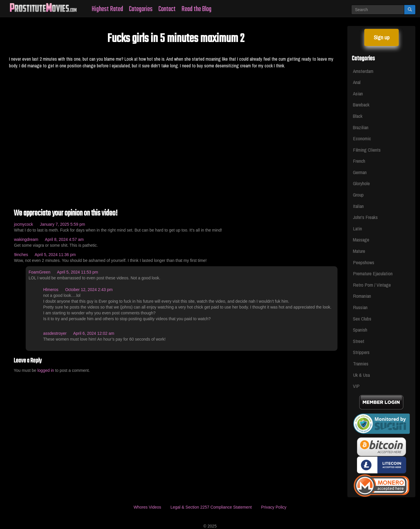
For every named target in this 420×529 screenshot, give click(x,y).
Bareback (361, 105)
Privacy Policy (274, 507)
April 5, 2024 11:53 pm (77, 272)
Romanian (362, 296)
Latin (357, 228)
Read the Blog (196, 9)
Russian (360, 307)
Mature (359, 251)
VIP (356, 386)
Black (358, 116)
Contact (167, 9)
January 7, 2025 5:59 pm (63, 224)
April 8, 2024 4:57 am (64, 239)
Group (358, 195)
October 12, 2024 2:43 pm (89, 290)
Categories (141, 9)
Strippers (361, 352)
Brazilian (361, 127)
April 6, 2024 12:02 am (94, 333)
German (360, 172)
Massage (361, 240)
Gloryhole (361, 183)
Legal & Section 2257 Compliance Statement (211, 507)
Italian (358, 206)
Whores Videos (147, 507)
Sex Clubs (362, 319)
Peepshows (364, 262)
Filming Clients (367, 150)
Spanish (360, 330)
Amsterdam (363, 71)
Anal (357, 82)
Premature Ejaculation (373, 273)
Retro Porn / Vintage (372, 285)
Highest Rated (107, 9)
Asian (358, 93)
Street (359, 341)
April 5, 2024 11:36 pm (55, 255)
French (359, 161)
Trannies (361, 364)
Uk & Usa (361, 375)
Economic (362, 138)
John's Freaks (365, 217)
